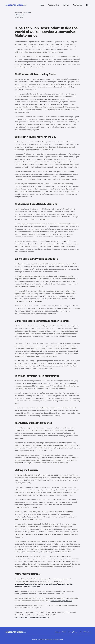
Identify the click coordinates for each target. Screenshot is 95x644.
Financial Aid (77, 5)
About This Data (85, 632)
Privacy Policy (73, 632)
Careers (66, 5)
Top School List (54, 5)
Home (42, 5)
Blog (88, 5)
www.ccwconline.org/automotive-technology (32, 618)
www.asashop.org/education (61, 601)
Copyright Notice (60, 632)
